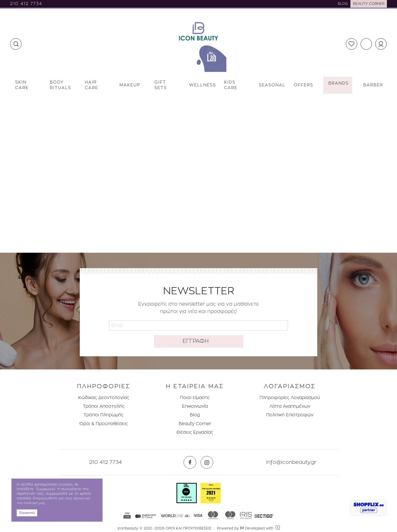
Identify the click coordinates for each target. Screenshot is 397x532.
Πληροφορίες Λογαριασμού (290, 398)
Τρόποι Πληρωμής (104, 415)
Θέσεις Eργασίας (195, 432)
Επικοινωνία (195, 406)
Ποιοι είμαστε (195, 398)
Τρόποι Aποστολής (104, 406)
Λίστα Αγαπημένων (290, 406)
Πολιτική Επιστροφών (290, 415)
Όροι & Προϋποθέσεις (104, 424)
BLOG (343, 4)
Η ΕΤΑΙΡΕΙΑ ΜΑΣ (195, 387)
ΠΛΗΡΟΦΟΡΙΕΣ (104, 387)
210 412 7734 (26, 4)
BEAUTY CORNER (369, 4)
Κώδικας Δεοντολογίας (104, 398)
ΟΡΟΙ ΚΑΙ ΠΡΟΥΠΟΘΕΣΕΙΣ (188, 528)
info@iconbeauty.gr (291, 462)
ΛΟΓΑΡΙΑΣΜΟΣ (290, 387)
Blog (195, 415)
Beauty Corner (195, 424)
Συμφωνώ (27, 513)
